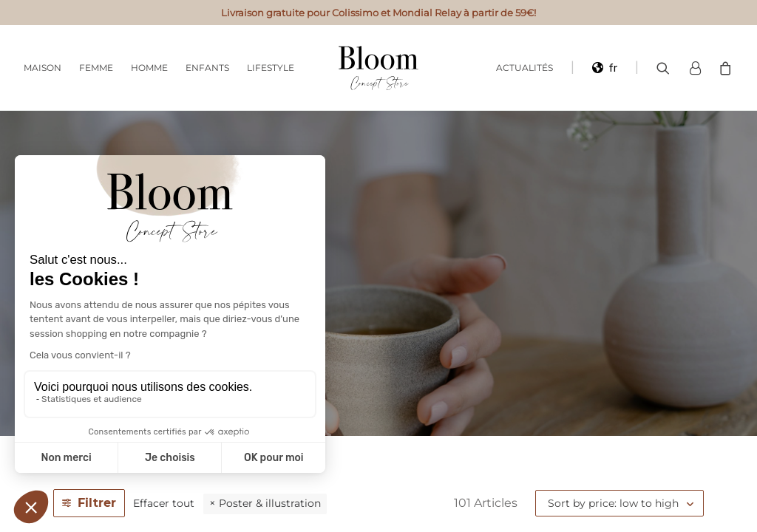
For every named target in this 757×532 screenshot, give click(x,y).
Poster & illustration (270, 503)
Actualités (525, 68)
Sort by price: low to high (613, 503)
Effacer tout (164, 503)
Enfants (207, 68)
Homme (149, 68)
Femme (96, 68)
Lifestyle (271, 68)
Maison (43, 68)
